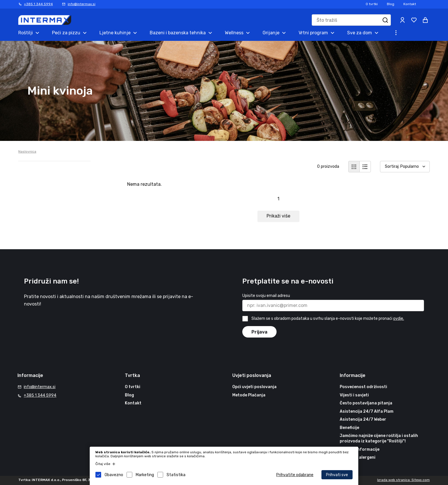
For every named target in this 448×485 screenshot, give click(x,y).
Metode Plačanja (249, 395)
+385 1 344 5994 (38, 4)
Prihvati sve (337, 475)
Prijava (259, 332)
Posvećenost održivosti (363, 387)
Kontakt (410, 4)
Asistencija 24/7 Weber (363, 419)
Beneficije (349, 428)
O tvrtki (372, 4)
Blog (391, 4)
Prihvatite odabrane (295, 475)
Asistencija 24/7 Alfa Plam (367, 411)
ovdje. (399, 319)
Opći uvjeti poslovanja (254, 387)
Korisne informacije (360, 449)
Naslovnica (27, 151)
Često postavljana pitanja (366, 403)
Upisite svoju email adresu (266, 296)
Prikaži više (278, 216)
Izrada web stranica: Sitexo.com (403, 480)
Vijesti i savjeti (354, 395)
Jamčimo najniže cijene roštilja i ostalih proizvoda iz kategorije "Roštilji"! (379, 439)
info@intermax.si (82, 4)
